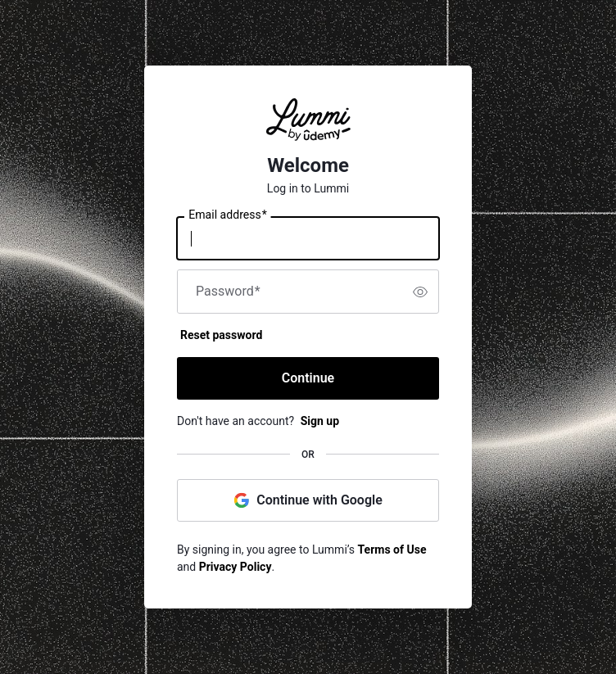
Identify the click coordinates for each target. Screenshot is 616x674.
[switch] (420, 292)
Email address (227, 215)
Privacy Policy (236, 567)
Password (228, 292)
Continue (308, 378)
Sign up (320, 421)
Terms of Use (392, 550)
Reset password (221, 335)
